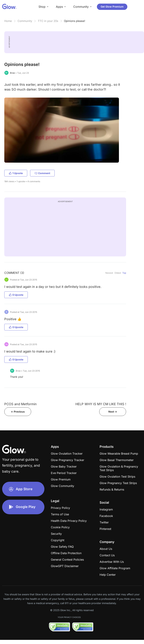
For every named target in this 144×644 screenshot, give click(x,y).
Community (25, 21)
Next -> (113, 412)
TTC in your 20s (48, 21)
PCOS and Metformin (21, 404)
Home (8, 21)
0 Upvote (16, 295)
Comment (42, 173)
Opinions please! (75, 21)
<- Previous (18, 412)
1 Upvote (16, 173)
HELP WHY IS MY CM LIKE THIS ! (101, 404)
